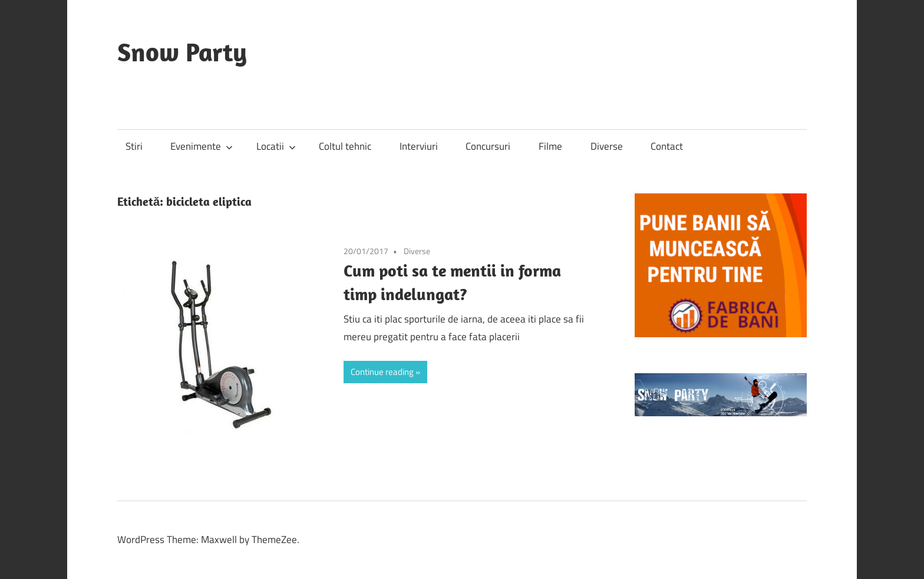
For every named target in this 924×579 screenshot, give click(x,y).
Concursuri (488, 146)
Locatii (276, 146)
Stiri (134, 146)
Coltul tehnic (345, 146)
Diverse (607, 146)
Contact (667, 146)
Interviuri (419, 146)
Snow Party (182, 52)
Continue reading (382, 372)
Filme (550, 146)
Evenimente (202, 146)
